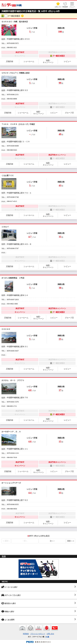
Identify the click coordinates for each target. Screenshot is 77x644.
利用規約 (26, 634)
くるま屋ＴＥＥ (8, 175)
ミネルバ (5, 227)
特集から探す (8, 611)
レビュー (67, 61)
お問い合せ (50, 634)
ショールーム (29, 61)
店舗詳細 (10, 61)
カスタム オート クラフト (13, 380)
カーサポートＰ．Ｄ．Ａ (11, 432)
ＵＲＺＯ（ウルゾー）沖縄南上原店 (16, 73)
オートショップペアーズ (11, 483)
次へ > (52, 541)
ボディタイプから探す (11, 595)
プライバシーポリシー (38, 634)
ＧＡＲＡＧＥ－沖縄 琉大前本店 (15, 22)
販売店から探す (9, 603)
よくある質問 (8, 620)
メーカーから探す (9, 587)
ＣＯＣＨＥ (6, 329)
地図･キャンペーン (48, 61)
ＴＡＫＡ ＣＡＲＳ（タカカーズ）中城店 (18, 124)
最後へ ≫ (71, 541)
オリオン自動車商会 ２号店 (13, 278)
